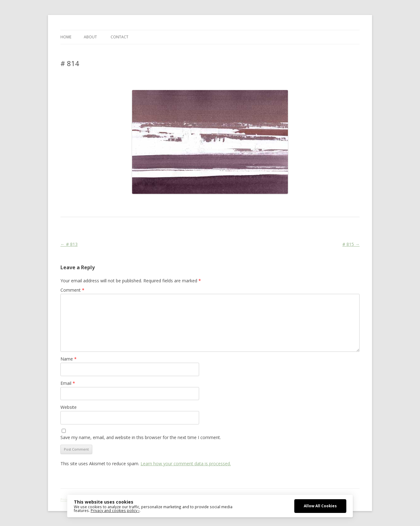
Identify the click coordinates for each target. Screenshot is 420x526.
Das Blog (116, 205)
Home (66, 37)
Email (68, 383)
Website (69, 407)
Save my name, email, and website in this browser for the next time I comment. (141, 437)
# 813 (69, 244)
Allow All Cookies (320, 506)
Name (69, 359)
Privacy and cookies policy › (115, 510)
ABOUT (90, 37)
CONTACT (119, 37)
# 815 (351, 244)
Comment (72, 290)
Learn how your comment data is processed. (186, 464)
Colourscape (159, 205)
